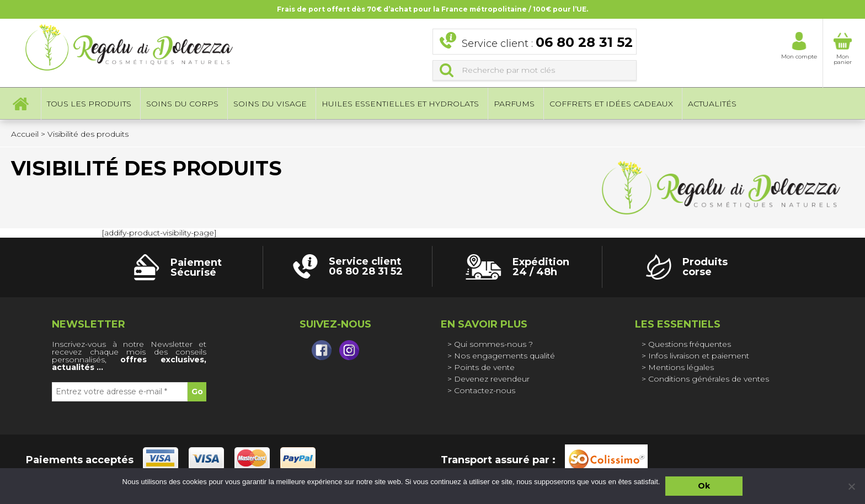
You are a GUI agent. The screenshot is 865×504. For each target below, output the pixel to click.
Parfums (514, 105)
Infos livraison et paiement (699, 356)
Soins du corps (182, 105)
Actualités (712, 105)
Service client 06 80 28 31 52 (366, 266)
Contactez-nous (485, 390)
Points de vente (484, 367)
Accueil (20, 105)
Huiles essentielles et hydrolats (400, 105)
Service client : (547, 43)
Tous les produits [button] (89, 105)
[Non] (851, 486)
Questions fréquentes (690, 344)
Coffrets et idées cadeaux (611, 105)
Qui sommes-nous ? (493, 344)
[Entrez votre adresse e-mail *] (120, 392)
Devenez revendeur (492, 379)
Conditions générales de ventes (709, 379)
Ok (704, 486)
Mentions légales (681, 367)
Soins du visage (270, 105)
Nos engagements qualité (504, 356)
